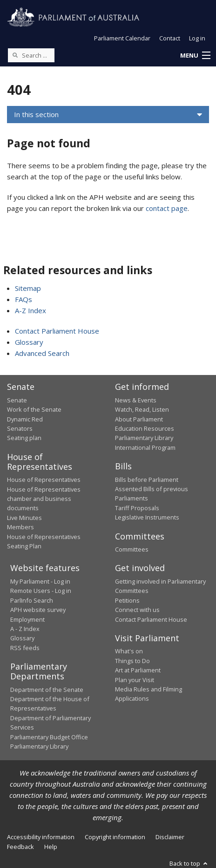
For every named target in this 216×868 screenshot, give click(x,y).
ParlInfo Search (32, 600)
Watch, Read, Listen (142, 409)
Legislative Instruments (147, 517)
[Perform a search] (15, 55)
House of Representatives (44, 480)
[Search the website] (31, 55)
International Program (145, 447)
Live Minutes (24, 518)
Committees (132, 549)
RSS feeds (25, 648)
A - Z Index (25, 629)
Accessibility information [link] (41, 837)
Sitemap (28, 288)
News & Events (136, 400)
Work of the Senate (34, 409)
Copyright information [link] (115, 837)
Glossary (29, 342)
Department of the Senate (47, 690)
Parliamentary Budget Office (49, 737)
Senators (20, 428)
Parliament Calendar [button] (122, 38)
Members (20, 527)
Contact (170, 38)
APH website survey (38, 610)
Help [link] (51, 847)
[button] (195, 56)
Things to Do (132, 661)
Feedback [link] (20, 847)
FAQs (24, 299)
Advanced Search (42, 353)
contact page (167, 208)
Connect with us (137, 610)
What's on (129, 651)
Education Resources (145, 428)
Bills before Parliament (147, 480)
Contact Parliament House (57, 331)
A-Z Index (30, 310)
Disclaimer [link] (170, 837)
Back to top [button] (189, 863)
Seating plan (24, 438)
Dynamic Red (25, 419)
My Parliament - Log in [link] (40, 581)
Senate (17, 400)
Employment (27, 619)
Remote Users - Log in (41, 591)
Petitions (127, 600)
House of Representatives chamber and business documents (44, 499)
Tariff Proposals (137, 508)
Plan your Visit (135, 680)
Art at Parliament (138, 670)
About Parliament (139, 419)
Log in (197, 38)
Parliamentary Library (144, 438)
